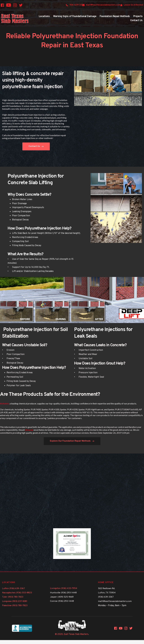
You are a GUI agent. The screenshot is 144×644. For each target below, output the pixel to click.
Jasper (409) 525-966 (61, 597)
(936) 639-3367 (106, 597)
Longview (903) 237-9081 (15, 601)
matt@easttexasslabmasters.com (115, 601)
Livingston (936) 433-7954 (64, 588)
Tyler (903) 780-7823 (13, 597)
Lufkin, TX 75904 (107, 593)
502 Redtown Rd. (107, 589)
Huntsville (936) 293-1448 (63, 593)
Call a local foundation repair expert (19, 135)
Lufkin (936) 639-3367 (13, 589)
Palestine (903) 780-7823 (15, 606)
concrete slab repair (15, 103)
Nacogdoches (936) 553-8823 (17, 593)
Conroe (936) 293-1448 (62, 601)
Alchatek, (5, 403)
